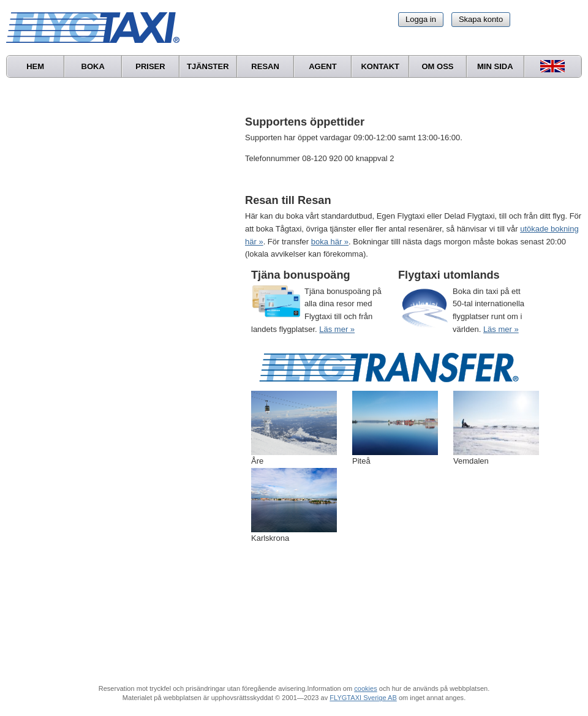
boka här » (330, 242)
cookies (365, 688)
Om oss (437, 66)
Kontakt (380, 66)
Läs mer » (337, 329)
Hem (35, 66)
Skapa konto (481, 19)
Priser (150, 66)
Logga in (421, 19)
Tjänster (208, 66)
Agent (323, 66)
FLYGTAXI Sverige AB (363, 698)
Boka (93, 66)
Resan (265, 66)
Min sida (495, 66)
